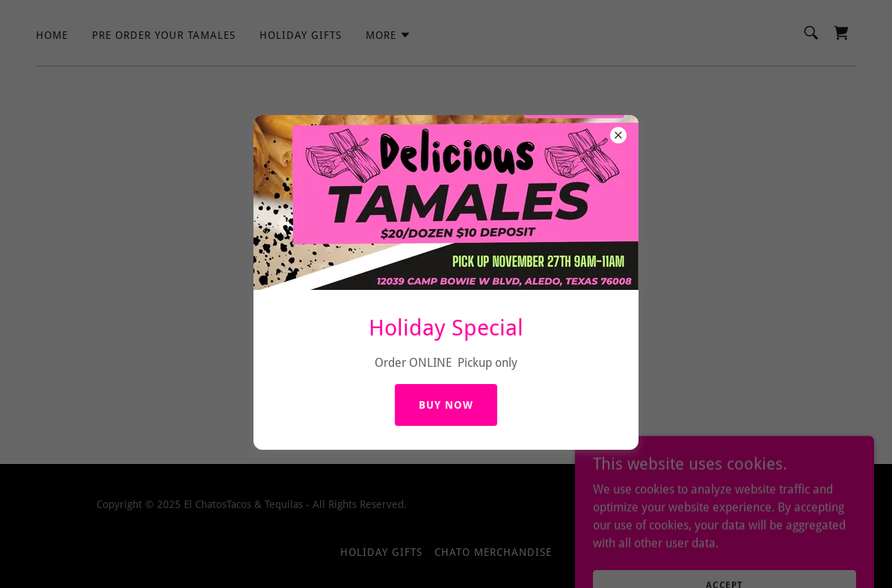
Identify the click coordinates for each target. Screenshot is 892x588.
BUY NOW (446, 405)
